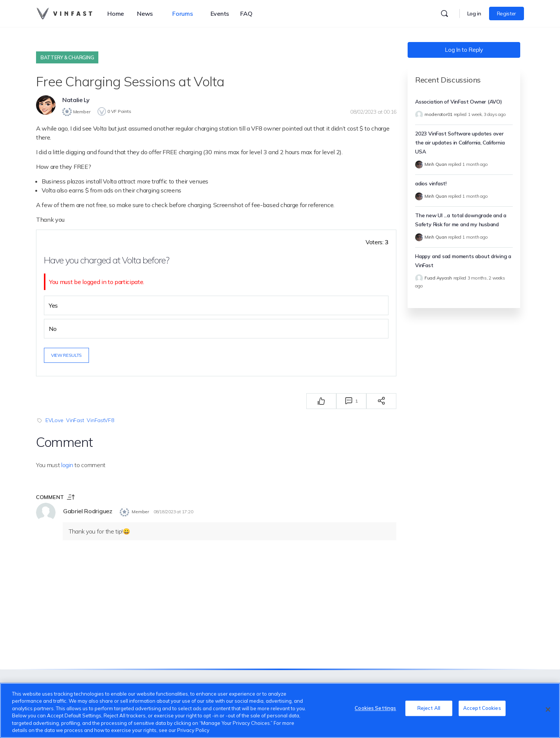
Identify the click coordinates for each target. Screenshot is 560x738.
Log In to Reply (464, 50)
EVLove (54, 419)
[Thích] (321, 400)
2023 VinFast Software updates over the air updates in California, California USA (460, 143)
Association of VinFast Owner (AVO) (459, 102)
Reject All (429, 709)
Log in (474, 14)
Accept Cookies (482, 709)
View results (66, 354)
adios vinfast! (431, 183)
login (67, 464)
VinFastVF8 (100, 419)
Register (507, 14)
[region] (280, 710)
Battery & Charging (67, 57)
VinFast (75, 419)
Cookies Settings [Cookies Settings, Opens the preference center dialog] (375, 709)
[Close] (548, 709)
